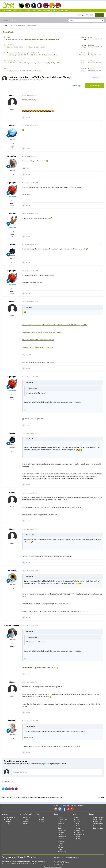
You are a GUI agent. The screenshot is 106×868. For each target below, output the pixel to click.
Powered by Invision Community (53, 867)
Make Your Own (98, 826)
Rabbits (40, 5)
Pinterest (72, 809)
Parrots (61, 843)
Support (68, 11)
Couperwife (12, 571)
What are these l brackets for (13, 61)
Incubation (62, 841)
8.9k (12, 232)
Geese (78, 828)
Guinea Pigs (46, 5)
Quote (28, 117)
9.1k (12, 739)
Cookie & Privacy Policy (72, 858)
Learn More (32, 864)
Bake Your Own (98, 828)
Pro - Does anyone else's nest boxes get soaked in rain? (21, 53)
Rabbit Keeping (98, 819)
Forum (43, 817)
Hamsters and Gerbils (52, 5)
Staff (12, 26)
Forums (4, 26)
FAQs (8, 824)
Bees (60, 817)
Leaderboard (32, 26)
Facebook (64, 809)
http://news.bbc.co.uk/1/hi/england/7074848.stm (37, 347)
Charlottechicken (12, 626)
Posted (30, 95)
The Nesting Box (38, 80)
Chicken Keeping (99, 817)
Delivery (26, 822)
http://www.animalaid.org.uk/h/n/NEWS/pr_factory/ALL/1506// (42, 332)
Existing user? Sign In (85, 15)
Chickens (21, 5)
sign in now (46, 764)
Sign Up (99, 15)
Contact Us (27, 817)
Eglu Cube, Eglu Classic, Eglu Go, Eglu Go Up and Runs (42, 39)
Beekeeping (97, 822)
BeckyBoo (12, 156)
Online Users (21, 26)
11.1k (12, 262)
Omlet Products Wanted (34, 71)
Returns (26, 824)
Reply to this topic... (20, 772)
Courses (92, 814)
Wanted (6, 69)
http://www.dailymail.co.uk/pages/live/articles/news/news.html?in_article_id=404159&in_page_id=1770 (55, 325)
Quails (60, 845)
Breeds (74, 814)
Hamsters (61, 839)
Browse (6, 21)
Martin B (12, 721)
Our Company (10, 817)
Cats (34, 5)
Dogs (27, 5)
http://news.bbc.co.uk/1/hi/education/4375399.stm (38, 340)
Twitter (60, 809)
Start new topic (76, 86)
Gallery (43, 819)
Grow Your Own (98, 824)
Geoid (12, 125)
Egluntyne (12, 183)
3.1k (12, 174)
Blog (42, 822)
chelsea (12, 244)
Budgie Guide (63, 819)
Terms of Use (58, 858)
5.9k (12, 589)
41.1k (12, 201)
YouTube (68, 809)
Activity (14, 20)
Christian (12, 214)
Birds (58, 6)
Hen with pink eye (9, 45)
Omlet (10, 5)
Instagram (56, 809)
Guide (56, 814)
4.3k (12, 143)
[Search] (80, 20)
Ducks (60, 828)
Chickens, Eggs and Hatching (36, 47)
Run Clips (7, 37)
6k (12, 644)
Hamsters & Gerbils (50, 11)
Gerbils (60, 835)
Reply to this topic (95, 86)
